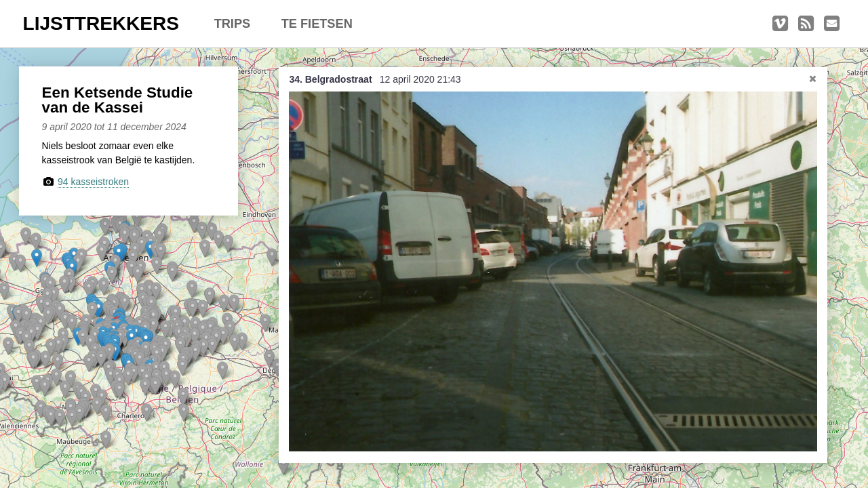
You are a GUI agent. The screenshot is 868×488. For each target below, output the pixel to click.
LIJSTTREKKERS (101, 23)
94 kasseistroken (93, 182)
